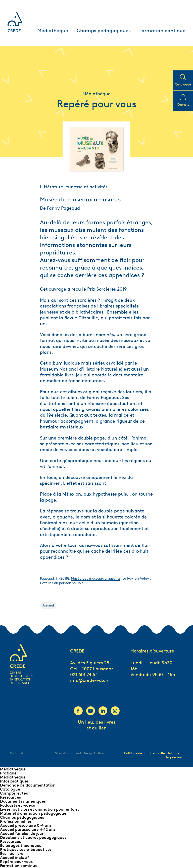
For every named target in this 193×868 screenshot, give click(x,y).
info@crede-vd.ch (89, 680)
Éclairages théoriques (20, 845)
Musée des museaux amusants (96, 578)
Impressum (175, 757)
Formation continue (162, 30)
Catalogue (10, 789)
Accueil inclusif (14, 858)
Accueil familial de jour (22, 833)
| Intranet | (174, 753)
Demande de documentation (28, 785)
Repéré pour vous (16, 862)
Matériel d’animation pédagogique (33, 813)
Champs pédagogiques (104, 30)
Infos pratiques (14, 781)
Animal (48, 605)
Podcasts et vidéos (17, 805)
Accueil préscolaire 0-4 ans (26, 825)
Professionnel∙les (16, 821)
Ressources (10, 797)
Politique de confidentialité (144, 753)
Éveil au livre (12, 854)
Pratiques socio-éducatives (26, 850)
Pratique (8, 773)
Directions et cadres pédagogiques (33, 837)
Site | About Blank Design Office (79, 753)
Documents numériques (23, 801)
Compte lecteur (15, 793)
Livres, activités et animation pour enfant (39, 809)
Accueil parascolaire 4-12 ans (28, 829)
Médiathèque (53, 30)
